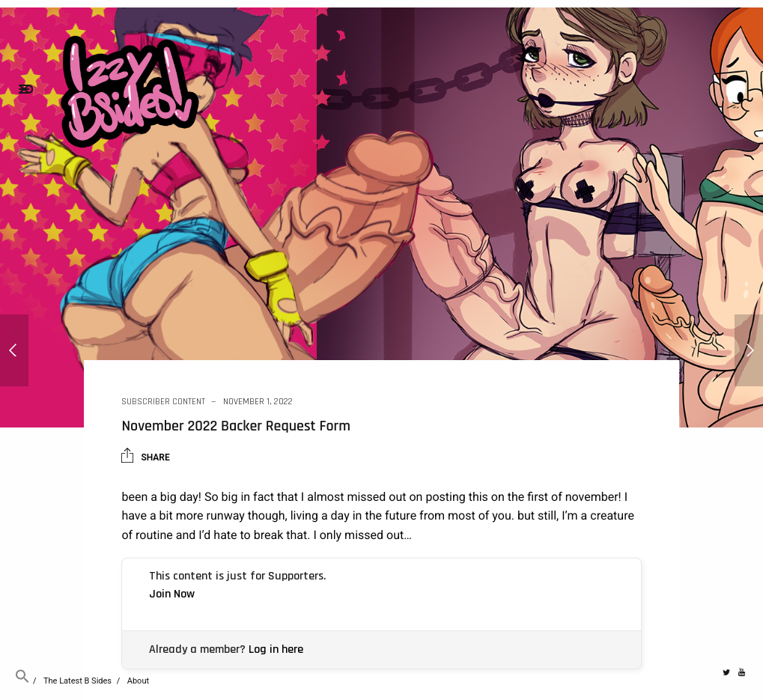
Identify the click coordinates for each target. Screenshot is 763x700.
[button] (22, 681)
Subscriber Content (163, 402)
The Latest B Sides (77, 681)
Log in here (276, 649)
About (138, 681)
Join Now (172, 594)
